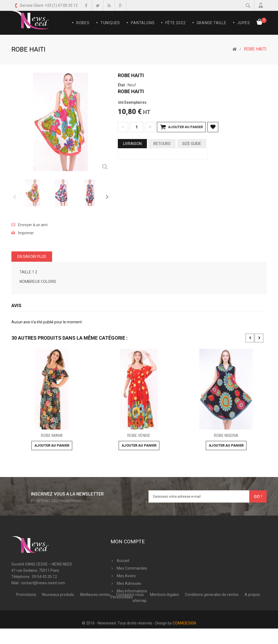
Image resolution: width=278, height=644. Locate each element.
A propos (252, 625)
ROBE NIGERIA (226, 435)
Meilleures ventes (96, 625)
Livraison (132, 144)
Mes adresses (129, 583)
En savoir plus (32, 257)
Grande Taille (211, 23)
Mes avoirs (126, 576)
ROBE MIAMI (52, 435)
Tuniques (110, 23)
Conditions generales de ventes (212, 625)
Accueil (123, 561)
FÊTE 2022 (175, 23)
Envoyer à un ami (33, 225)
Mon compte (128, 542)
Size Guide (192, 144)
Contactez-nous (130, 625)
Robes (83, 23)
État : (122, 85)
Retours (162, 144)
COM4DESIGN (184, 639)
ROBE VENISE (139, 435)
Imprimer (26, 233)
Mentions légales (165, 625)
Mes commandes (132, 568)
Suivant (107, 197)
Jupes (244, 23)
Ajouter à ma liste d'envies (213, 127)
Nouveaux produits (59, 625)
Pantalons (143, 23)
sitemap (140, 631)
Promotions (26, 625)
